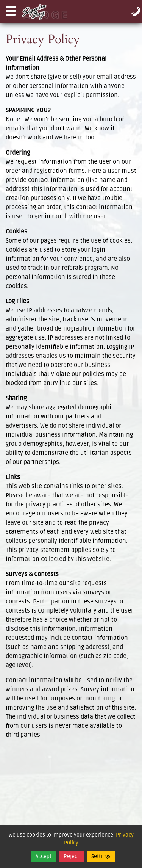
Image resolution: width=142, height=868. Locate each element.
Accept (44, 856)
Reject (71, 856)
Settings (101, 856)
